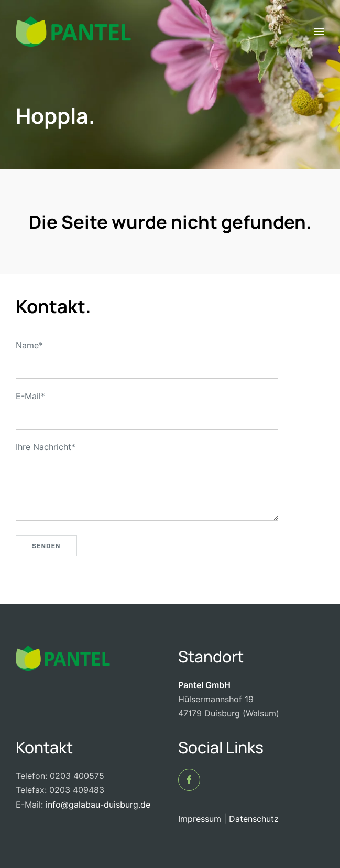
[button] (319, 31)
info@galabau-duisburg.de (97, 805)
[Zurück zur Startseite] (73, 31)
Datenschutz (254, 819)
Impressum (200, 819)
